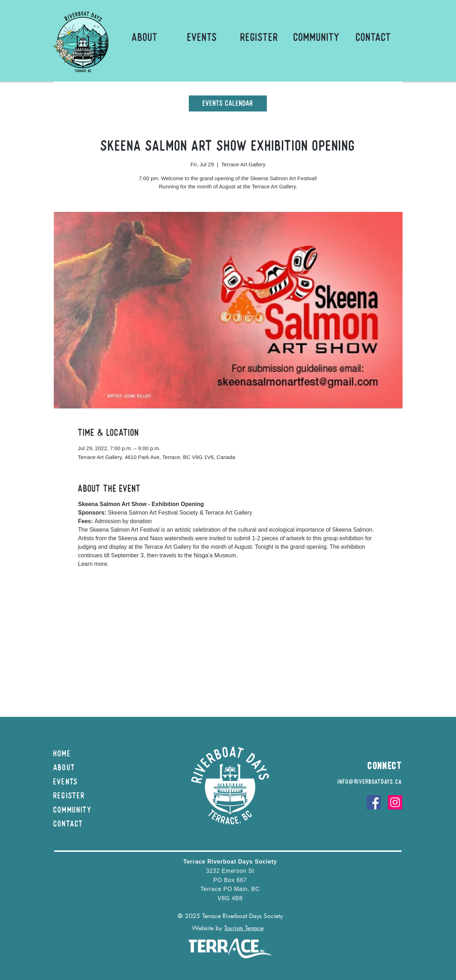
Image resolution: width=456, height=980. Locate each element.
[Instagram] (395, 802)
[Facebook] (374, 802)
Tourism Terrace (244, 928)
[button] (145, 37)
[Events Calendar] (228, 103)
